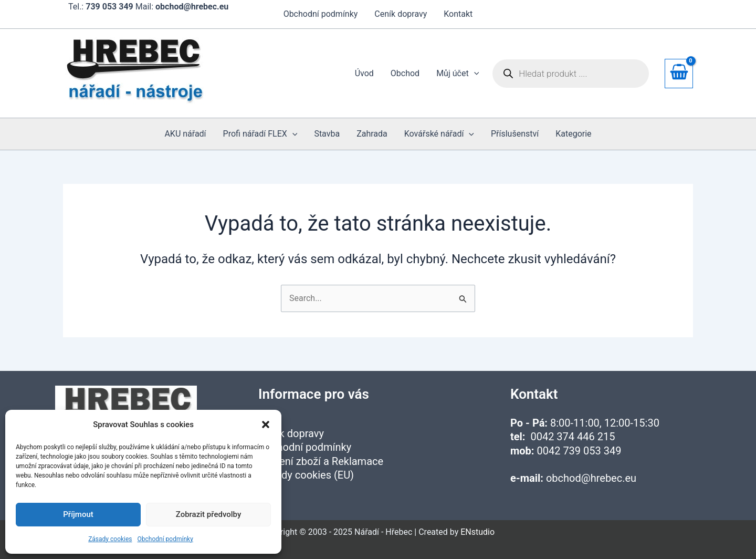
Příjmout (78, 514)
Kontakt (458, 14)
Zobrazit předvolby (209, 514)
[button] (266, 425)
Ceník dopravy (401, 14)
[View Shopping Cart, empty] (679, 74)
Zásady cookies (110, 539)
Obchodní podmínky (165, 539)
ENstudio (477, 532)
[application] (474, 74)
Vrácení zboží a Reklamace (321, 461)
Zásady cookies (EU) (306, 475)
